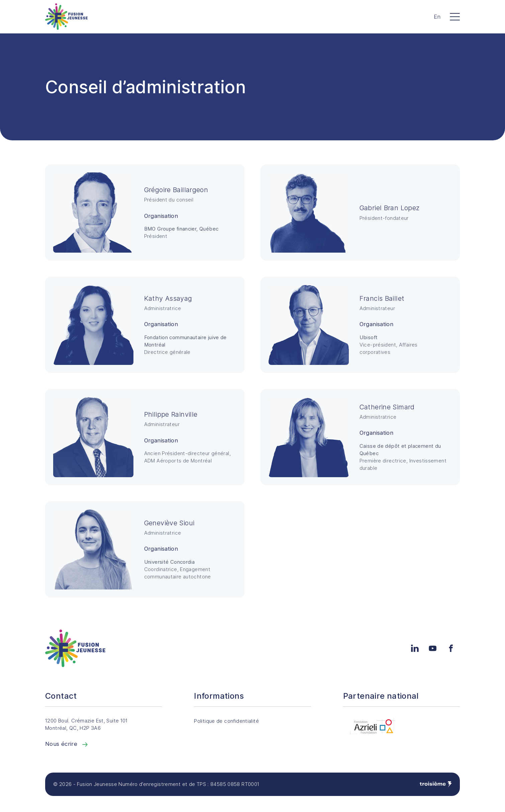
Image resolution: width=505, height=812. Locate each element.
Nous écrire (67, 744)
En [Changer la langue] (437, 17)
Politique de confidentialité (231, 721)
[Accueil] (66, 17)
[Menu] (455, 17)
